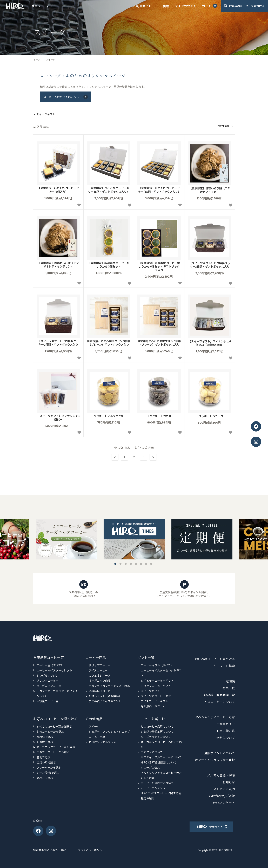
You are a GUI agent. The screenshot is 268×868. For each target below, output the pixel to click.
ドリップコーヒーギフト (156, 686)
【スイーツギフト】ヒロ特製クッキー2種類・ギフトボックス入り (58, 343)
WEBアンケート (224, 802)
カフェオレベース (100, 675)
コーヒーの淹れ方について (157, 783)
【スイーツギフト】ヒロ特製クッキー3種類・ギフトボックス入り (210, 265)
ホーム (37, 60)
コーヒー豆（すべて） (50, 665)
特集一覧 (229, 688)
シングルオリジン (48, 675)
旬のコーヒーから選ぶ (50, 732)
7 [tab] (146, 564)
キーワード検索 (224, 666)
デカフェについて (152, 752)
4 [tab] (131, 564)
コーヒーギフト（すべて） (157, 665)
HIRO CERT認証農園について (159, 762)
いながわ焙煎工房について (157, 732)
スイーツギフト (150, 691)
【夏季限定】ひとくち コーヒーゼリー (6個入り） (58, 190)
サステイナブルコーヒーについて (161, 757)
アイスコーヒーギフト (154, 701)
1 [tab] (115, 564)
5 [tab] (136, 564)
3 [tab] (126, 564)
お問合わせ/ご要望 (222, 796)
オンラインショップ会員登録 (215, 760)
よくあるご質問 (224, 789)
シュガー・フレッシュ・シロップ (109, 732)
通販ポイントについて (220, 753)
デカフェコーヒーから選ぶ (53, 752)
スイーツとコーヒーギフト (157, 696)
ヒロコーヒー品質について (157, 726)
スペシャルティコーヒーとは (215, 717)
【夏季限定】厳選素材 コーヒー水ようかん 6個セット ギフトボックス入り (159, 266)
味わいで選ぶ (45, 737)
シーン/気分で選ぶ (48, 773)
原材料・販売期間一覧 (219, 695)
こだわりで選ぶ (46, 762)
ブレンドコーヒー (48, 681)
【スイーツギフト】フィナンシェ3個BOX (58, 418)
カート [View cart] (207, 6)
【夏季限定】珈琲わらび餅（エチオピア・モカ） (210, 190)
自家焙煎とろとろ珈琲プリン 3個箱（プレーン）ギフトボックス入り (109, 343)
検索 (166, 6)
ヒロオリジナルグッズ (102, 742)
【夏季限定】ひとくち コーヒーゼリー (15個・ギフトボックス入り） (159, 190)
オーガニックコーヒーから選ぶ (56, 747)
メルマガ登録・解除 (221, 775)
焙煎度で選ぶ (45, 742)
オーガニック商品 (100, 681)
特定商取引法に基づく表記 (50, 850)
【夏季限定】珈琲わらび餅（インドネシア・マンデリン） (58, 265)
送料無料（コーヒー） (102, 691)
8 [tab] (151, 564)
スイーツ (51, 60)
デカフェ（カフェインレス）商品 (109, 686)
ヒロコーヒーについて (220, 702)
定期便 (230, 681)
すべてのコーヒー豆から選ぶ (54, 726)
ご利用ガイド (142, 6)
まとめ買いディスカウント (105, 701)
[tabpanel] (134, 539)
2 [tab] (120, 564)
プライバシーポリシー (91, 850)
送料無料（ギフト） (153, 706)
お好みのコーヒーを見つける (215, 659)
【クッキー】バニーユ (210, 416)
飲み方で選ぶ (45, 778)
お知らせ (229, 782)
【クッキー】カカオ (159, 416)
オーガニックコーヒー (50, 686)
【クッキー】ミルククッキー (109, 416)
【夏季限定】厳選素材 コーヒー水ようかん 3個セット (109, 265)
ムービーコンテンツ (153, 788)
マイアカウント (185, 6)
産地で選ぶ (43, 757)
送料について (226, 738)
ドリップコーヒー (100, 665)
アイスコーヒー (98, 670)
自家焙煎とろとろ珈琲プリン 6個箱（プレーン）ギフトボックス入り (159, 343)
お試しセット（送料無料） (105, 696)
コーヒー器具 (97, 737)
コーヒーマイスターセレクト (54, 670)
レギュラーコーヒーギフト (157, 681)
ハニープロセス (150, 767)
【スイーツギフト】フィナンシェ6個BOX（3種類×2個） (210, 343)
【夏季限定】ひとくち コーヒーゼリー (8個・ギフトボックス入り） (109, 190)
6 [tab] (141, 564)
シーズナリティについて (156, 737)
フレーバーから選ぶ (49, 767)
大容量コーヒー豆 (48, 701)
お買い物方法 (226, 731)
